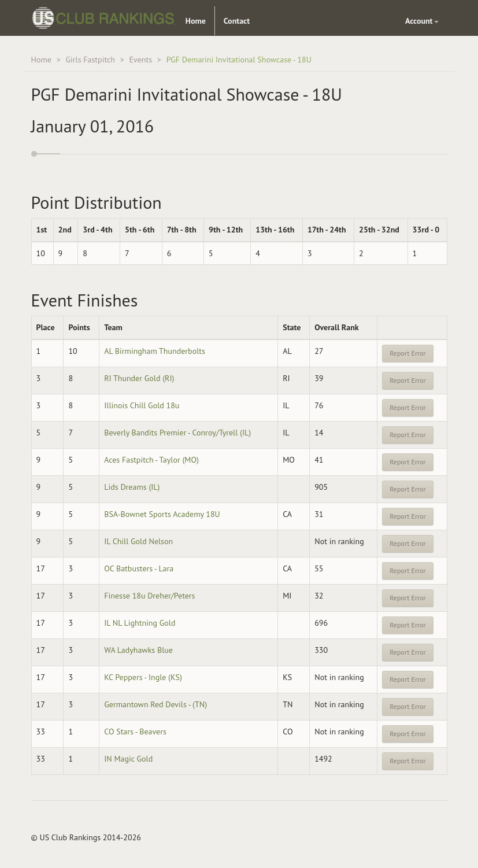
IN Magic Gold (128, 759)
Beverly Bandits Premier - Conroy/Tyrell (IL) (177, 433)
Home (196, 21)
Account (422, 21)
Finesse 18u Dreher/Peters (149, 596)
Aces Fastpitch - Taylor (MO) (151, 460)
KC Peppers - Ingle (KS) (143, 677)
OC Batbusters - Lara (139, 568)
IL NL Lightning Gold (140, 623)
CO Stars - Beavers (135, 732)
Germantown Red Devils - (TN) (155, 704)
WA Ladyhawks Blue (138, 650)
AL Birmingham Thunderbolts (155, 351)
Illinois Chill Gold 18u (142, 405)
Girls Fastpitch (90, 60)
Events (141, 60)
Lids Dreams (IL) (132, 487)
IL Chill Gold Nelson (138, 541)
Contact (237, 21)
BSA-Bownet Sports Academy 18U (162, 514)
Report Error (407, 353)
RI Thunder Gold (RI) (139, 378)
